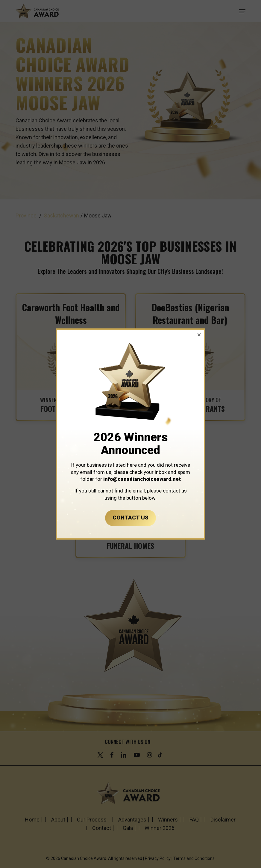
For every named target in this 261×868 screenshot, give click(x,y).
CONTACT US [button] (130, 518)
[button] (199, 335)
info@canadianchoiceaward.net (142, 479)
